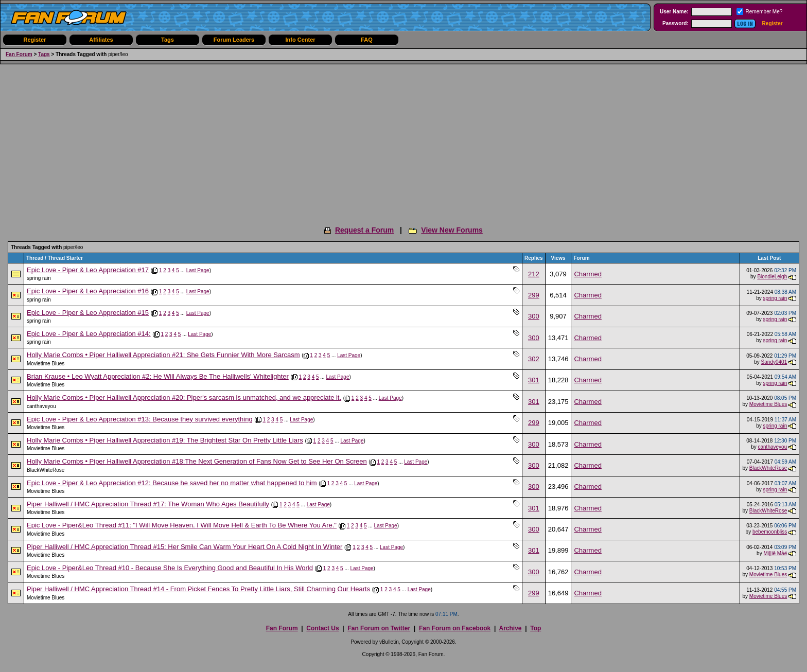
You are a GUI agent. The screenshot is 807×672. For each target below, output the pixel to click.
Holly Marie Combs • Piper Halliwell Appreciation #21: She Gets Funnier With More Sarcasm (163, 355)
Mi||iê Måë (775, 553)
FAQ (367, 40)
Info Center (300, 40)
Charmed (587, 274)
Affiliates (101, 40)
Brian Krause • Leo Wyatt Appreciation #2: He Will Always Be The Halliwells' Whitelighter (158, 376)
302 (534, 359)
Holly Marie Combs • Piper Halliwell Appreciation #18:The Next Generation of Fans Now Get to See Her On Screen (197, 461)
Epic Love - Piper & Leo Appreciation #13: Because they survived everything (140, 419)
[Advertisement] (403, 142)
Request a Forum (364, 230)
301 (534, 380)
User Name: (674, 12)
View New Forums (452, 230)
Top (536, 628)
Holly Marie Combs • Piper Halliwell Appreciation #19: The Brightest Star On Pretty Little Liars (165, 440)
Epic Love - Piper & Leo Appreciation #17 (88, 270)
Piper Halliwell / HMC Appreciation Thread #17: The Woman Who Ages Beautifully (148, 504)
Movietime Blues (46, 364)
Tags (168, 40)
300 (534, 316)
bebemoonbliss (770, 532)
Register (773, 23)
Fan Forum (19, 54)
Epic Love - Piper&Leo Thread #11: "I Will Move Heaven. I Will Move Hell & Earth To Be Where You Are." (182, 525)
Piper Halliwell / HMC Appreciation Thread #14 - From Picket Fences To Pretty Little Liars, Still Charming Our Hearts (198, 589)
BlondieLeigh (772, 277)
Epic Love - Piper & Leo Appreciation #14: (89, 334)
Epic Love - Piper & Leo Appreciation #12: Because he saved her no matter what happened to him (172, 483)
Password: (676, 23)
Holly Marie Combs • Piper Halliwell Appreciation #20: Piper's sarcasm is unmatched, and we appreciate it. (184, 397)
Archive (510, 628)
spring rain (39, 278)
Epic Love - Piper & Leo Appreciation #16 (88, 291)
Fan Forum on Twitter (379, 628)
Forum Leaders (234, 40)
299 (534, 295)
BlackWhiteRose (46, 470)
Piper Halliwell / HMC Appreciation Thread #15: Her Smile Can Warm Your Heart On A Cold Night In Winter (185, 547)
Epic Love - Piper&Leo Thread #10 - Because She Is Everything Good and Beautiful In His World (170, 568)
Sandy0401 (774, 362)
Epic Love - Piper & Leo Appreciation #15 (88, 313)
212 (534, 274)
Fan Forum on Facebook (455, 628)
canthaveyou (41, 406)
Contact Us (322, 628)
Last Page (198, 270)
